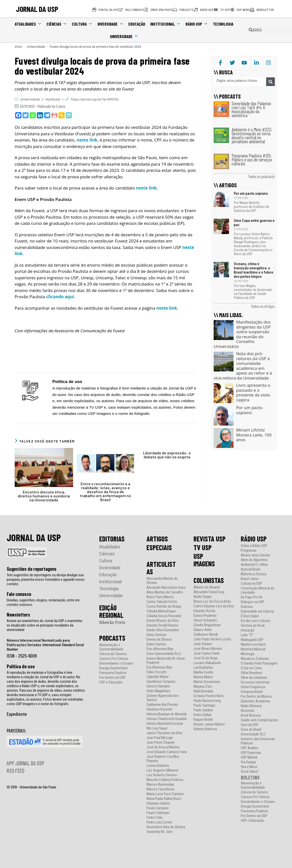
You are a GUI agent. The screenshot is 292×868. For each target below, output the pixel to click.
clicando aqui (60, 297)
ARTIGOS (157, 539)
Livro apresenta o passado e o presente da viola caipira (253, 392)
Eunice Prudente (205, 616)
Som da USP (250, 725)
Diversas (247, 607)
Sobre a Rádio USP (254, 546)
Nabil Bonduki (203, 691)
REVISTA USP (210, 539)
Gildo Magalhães (158, 691)
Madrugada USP (252, 640)
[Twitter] (25, 115)
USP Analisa (249, 748)
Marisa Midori (203, 677)
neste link (87, 140)
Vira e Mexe (249, 767)
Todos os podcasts (261, 176)
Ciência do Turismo (113, 654)
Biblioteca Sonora (254, 574)
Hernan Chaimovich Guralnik (167, 719)
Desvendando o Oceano (116, 663)
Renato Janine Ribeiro (209, 724)
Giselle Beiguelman (207, 625)
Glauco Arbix (203, 630)
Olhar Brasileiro (252, 673)
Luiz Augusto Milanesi (162, 770)
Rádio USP (197, 24)
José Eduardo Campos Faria (167, 752)
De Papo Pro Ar (252, 597)
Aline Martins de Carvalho (165, 592)
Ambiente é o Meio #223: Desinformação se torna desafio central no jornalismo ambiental (252, 135)
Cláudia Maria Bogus (161, 611)
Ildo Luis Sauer (157, 728)
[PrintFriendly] (69, 115)
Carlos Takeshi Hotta (162, 602)
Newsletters (18, 615)
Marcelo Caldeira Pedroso (165, 780)
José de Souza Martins (163, 747)
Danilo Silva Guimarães (163, 630)
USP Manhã (249, 757)
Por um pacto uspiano (251, 193)
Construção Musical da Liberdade (257, 590)
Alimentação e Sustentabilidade (111, 647)
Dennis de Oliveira (159, 640)
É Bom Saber (250, 616)
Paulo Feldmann (158, 813)
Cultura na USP (251, 584)
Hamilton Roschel (159, 709)
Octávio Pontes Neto (209, 696)
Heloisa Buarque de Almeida (167, 714)
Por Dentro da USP (112, 678)
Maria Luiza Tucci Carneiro (165, 794)
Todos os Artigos (263, 306)
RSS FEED (16, 771)
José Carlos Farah (207, 653)
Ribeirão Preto (112, 622)
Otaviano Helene (158, 803)
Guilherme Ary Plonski (162, 705)
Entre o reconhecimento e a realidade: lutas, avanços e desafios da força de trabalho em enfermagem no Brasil (105, 492)
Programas (249, 551)
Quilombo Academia (255, 701)
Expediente (17, 714)
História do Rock (253, 626)
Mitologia (248, 654)
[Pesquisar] (270, 82)
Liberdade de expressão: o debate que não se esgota (167, 455)
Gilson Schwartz (205, 620)
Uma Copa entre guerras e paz (254, 223)
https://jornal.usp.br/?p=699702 (95, 99)
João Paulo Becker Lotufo (212, 639)
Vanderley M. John (160, 832)
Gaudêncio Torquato (161, 682)
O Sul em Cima (251, 668)
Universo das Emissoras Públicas (258, 741)
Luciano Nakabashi (207, 663)
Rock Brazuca (251, 715)
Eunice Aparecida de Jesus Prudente (166, 661)
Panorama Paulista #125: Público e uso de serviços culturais (252, 160)
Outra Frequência (253, 687)
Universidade (124, 36)
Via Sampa (248, 762)
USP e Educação (111, 682)
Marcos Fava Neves (161, 789)
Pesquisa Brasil (252, 692)
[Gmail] (54, 115)
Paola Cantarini (157, 808)
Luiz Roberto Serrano (162, 775)
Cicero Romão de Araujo (164, 606)
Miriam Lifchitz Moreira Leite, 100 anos (254, 435)
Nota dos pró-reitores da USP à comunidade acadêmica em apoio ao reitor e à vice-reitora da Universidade (243, 366)
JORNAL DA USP (37, 9)
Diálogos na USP (253, 602)
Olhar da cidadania (254, 678)
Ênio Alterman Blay (160, 649)
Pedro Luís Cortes (159, 822)
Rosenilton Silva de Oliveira (166, 827)
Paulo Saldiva (203, 710)
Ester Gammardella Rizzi (164, 654)
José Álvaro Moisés (208, 649)
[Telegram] (47, 115)
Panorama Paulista (113, 673)
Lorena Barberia (158, 766)
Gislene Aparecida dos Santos (163, 698)
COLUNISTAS (209, 580)
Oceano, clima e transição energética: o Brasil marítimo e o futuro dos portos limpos (254, 270)
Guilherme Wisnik (206, 635)
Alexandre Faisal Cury (209, 592)
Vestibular (53, 99)
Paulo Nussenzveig (207, 701)
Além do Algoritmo (254, 560)
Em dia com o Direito (256, 621)
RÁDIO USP (254, 539)
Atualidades (28, 24)
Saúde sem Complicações (260, 720)
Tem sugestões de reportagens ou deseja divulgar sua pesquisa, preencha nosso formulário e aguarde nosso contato (46, 579)
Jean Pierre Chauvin (161, 743)
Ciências (57, 24)
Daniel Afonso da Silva (163, 621)
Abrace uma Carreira (255, 555)
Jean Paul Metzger (160, 738)
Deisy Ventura (156, 635)
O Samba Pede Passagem (259, 663)
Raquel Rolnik (203, 720)
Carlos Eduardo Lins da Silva (214, 606)
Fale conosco (19, 594)
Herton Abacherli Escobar (165, 724)
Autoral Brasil (250, 569)
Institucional (165, 24)
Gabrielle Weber (158, 677)
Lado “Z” (247, 635)
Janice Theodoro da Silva (164, 733)
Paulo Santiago (204, 705)
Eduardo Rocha (204, 611)
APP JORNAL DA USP (25, 763)
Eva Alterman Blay (159, 667)
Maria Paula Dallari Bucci (164, 799)
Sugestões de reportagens (32, 569)
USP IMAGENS (204, 560)
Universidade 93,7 (253, 734)
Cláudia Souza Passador (164, 616)
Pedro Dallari (202, 715)
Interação (248, 630)
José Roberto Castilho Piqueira (163, 759)
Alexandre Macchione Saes (166, 588)
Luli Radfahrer (203, 668)
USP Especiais (251, 753)
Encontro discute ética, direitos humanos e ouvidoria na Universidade (44, 496)
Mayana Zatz (203, 687)
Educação (137, 24)
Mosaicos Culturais (255, 659)
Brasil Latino (250, 579)
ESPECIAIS (159, 547)
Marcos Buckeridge (160, 785)
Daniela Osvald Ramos (162, 625)
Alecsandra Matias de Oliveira (162, 581)
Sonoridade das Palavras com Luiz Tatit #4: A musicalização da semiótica (251, 109)
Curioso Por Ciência (114, 659)
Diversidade (110, 24)
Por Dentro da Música (256, 697)
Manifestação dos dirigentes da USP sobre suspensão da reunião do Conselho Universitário (242, 334)
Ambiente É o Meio (254, 565)
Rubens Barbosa (205, 729)
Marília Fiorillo (203, 672)
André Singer (203, 597)
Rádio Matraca (251, 706)
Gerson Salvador (158, 686)
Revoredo (248, 711)
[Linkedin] (40, 115)
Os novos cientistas (255, 682)
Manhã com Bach (253, 645)
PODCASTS (112, 638)
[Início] (18, 47)
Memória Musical (253, 649)
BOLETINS (250, 777)
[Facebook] (18, 115)
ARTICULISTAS (161, 568)
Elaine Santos (156, 644)
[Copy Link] (62, 115)
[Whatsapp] (33, 115)
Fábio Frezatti (156, 672)
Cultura (82, 24)
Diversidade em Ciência (257, 611)
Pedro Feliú (154, 818)
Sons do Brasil (251, 730)
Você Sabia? (250, 772)
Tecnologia (223, 24)
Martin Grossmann (207, 682)
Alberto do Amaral (207, 587)
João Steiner (203, 644)
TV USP (203, 547)
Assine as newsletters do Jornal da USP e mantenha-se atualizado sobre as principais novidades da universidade (45, 625)
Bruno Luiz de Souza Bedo (212, 602)
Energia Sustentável (113, 668)
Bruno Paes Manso (160, 597)
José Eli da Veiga (206, 658)
